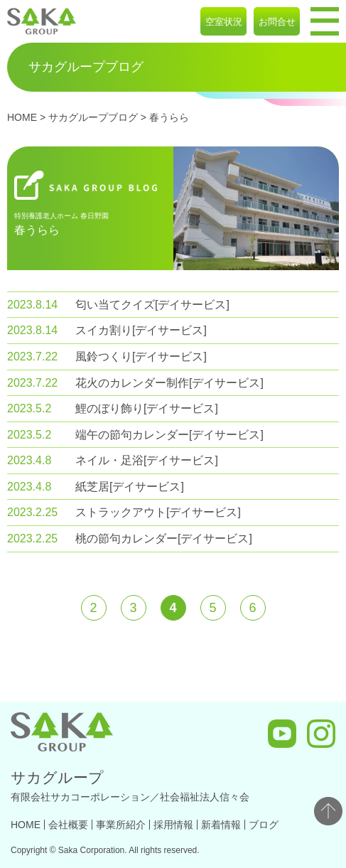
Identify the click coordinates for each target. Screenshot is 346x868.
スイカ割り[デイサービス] (141, 330)
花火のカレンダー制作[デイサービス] (169, 383)
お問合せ (277, 22)
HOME (22, 117)
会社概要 (68, 825)
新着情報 (221, 825)
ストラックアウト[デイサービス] (158, 512)
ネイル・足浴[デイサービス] (147, 460)
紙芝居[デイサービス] (130, 487)
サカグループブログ (93, 117)
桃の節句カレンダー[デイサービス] (164, 539)
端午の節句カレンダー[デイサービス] (169, 435)
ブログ (264, 825)
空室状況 (224, 22)
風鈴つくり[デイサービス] (141, 357)
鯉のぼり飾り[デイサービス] (147, 408)
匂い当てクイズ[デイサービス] (152, 305)
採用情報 (173, 825)
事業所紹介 (121, 825)
